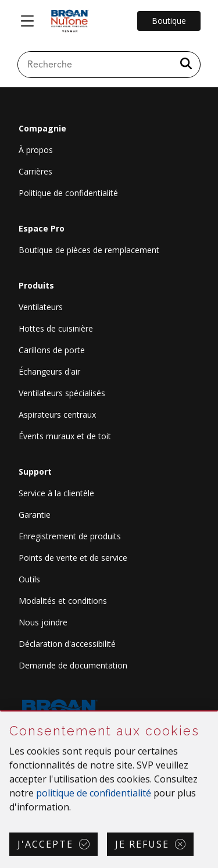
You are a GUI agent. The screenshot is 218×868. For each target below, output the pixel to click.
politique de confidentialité (94, 793)
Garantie (35, 515)
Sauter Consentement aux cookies (1, 712)
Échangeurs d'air (49, 371)
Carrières (35, 171)
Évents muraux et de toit (65, 436)
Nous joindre (43, 622)
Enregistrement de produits (70, 536)
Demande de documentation (73, 665)
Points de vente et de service (73, 558)
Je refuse (142, 844)
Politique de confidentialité (68, 193)
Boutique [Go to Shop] (169, 21)
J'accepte (45, 844)
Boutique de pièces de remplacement (89, 250)
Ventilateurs (41, 307)
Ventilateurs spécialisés (62, 393)
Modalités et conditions (63, 601)
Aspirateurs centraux (57, 415)
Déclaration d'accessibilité (67, 644)
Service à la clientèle (56, 493)
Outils (29, 579)
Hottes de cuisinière (56, 328)
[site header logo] (70, 21)
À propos (36, 150)
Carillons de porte (52, 350)
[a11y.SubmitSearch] (186, 65)
